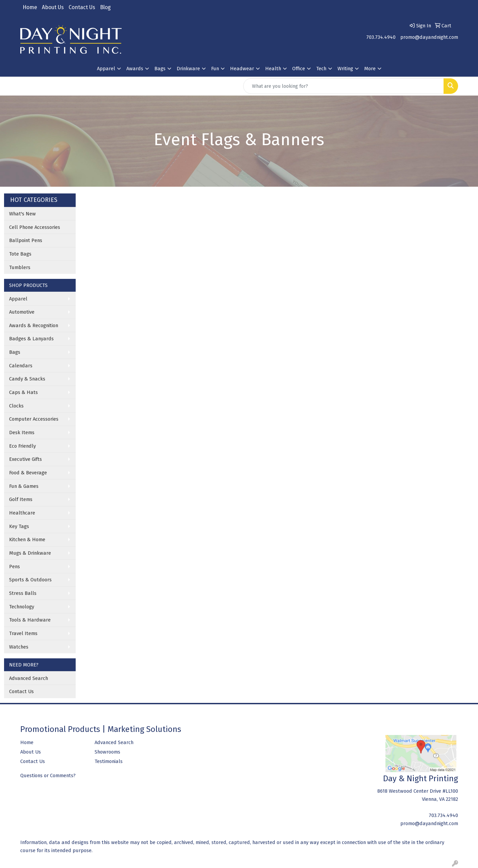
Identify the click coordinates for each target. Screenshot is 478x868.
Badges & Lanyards (31, 339)
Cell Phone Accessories (35, 227)
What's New (22, 214)
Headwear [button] (242, 69)
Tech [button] (321, 69)
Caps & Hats (23, 392)
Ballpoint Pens (26, 240)
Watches (19, 647)
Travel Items (23, 633)
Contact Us (82, 7)
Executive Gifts (26, 459)
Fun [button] (215, 69)
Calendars (21, 366)
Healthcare (22, 513)
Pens (15, 567)
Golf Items (21, 499)
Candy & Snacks (27, 379)
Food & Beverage (28, 473)
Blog (105, 7)
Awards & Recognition (34, 325)
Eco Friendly (22, 446)
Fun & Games (24, 486)
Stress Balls (23, 593)
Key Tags (19, 526)
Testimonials (109, 761)
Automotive (22, 312)
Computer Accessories (34, 419)
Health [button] (273, 69)
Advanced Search (29, 678)
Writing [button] (345, 69)
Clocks (16, 406)
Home (30, 7)
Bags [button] (160, 69)
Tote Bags (20, 254)
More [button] (370, 69)
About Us (53, 7)
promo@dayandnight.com (429, 37)
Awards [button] (135, 69)
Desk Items (22, 432)
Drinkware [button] (188, 69)
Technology (22, 607)
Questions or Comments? (48, 775)
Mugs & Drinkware (30, 553)
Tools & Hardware (30, 620)
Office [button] (299, 69)
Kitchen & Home (27, 540)
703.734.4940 (381, 37)
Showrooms (107, 752)
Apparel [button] (106, 69)
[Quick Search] (344, 86)
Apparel (18, 299)
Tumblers (20, 267)
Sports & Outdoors (30, 580)
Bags (15, 352)
